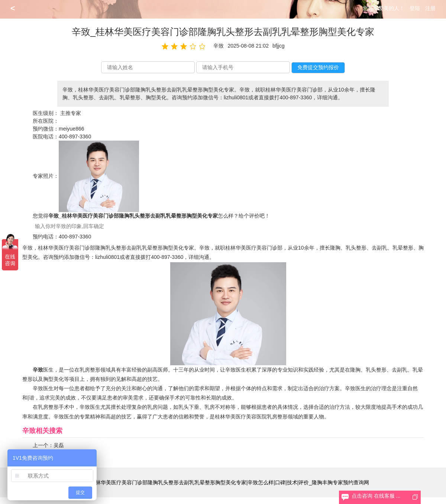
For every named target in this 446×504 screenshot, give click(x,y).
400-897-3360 (75, 137)
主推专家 (71, 113)
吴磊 (59, 445)
